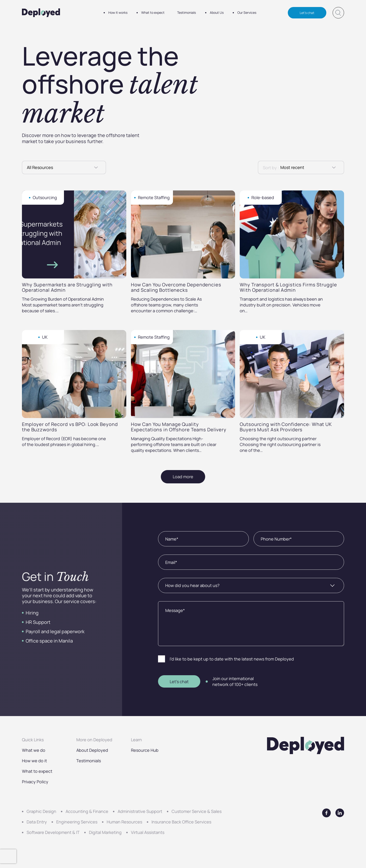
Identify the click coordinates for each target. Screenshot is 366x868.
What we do (34, 750)
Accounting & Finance (87, 811)
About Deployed (92, 750)
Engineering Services (77, 822)
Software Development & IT (53, 832)
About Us (217, 13)
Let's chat (307, 13)
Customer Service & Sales (197, 811)
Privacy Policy (35, 782)
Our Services (248, 13)
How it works (118, 13)
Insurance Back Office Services (181, 822)
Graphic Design (41, 811)
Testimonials (187, 13)
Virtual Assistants (148, 832)
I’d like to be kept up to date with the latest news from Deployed (232, 659)
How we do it (34, 761)
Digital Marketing (105, 832)
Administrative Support (140, 811)
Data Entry (37, 822)
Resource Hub (145, 750)
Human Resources (124, 822)
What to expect (153, 13)
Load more (183, 477)
